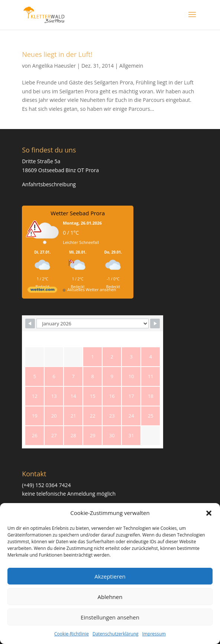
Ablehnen (110, 597)
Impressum (154, 634)
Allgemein (131, 66)
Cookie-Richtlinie (72, 634)
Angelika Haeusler (54, 66)
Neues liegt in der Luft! (57, 54)
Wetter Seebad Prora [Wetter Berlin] (78, 213)
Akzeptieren (110, 576)
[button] (209, 513)
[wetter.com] (42, 291)
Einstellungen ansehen (110, 617)
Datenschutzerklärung (116, 634)
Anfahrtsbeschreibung (49, 184)
